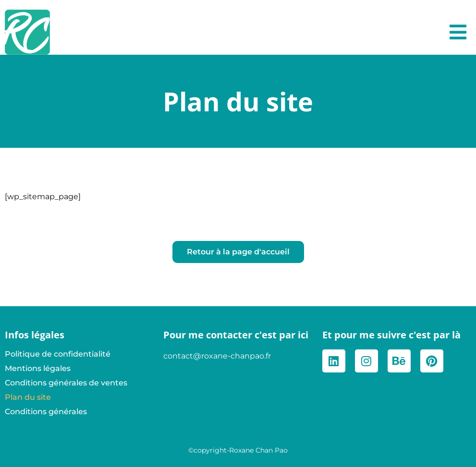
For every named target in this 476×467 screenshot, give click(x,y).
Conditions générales (46, 412)
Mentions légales (38, 368)
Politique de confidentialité (58, 354)
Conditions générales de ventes (66, 383)
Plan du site (28, 397)
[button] (458, 32)
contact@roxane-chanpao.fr (217, 356)
